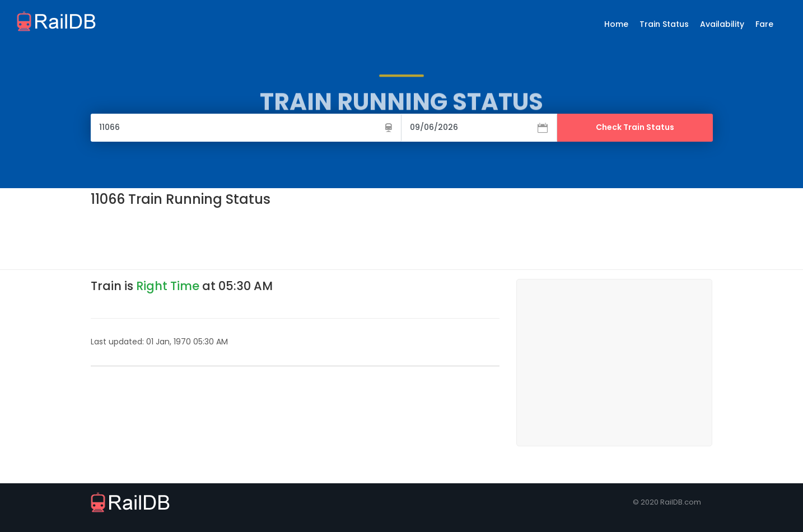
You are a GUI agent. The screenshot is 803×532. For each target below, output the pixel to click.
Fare (764, 24)
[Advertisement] (295, 237)
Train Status (664, 24)
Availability (722, 24)
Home (616, 24)
